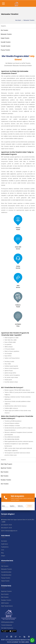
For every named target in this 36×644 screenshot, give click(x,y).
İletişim (3, 556)
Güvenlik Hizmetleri (6, 572)
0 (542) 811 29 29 (7, 525)
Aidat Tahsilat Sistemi (7, 606)
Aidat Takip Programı (6, 464)
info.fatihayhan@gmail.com (10, 531)
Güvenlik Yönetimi (6, 42)
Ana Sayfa (18, 20)
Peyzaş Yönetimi (5, 50)
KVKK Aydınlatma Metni (7, 622)
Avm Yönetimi (5, 484)
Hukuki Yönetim (5, 38)
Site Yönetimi (4, 30)
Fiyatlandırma (5, 547)
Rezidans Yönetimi (6, 480)
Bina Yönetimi (5, 472)
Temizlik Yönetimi (6, 46)
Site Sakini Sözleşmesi (7, 628)
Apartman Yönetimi (6, 468)
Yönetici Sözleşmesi (7, 625)
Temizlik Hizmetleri (6, 575)
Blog (2, 553)
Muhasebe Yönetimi (6, 34)
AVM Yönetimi (5, 603)
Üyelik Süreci (5, 544)
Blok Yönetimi (5, 476)
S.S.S (3, 550)
